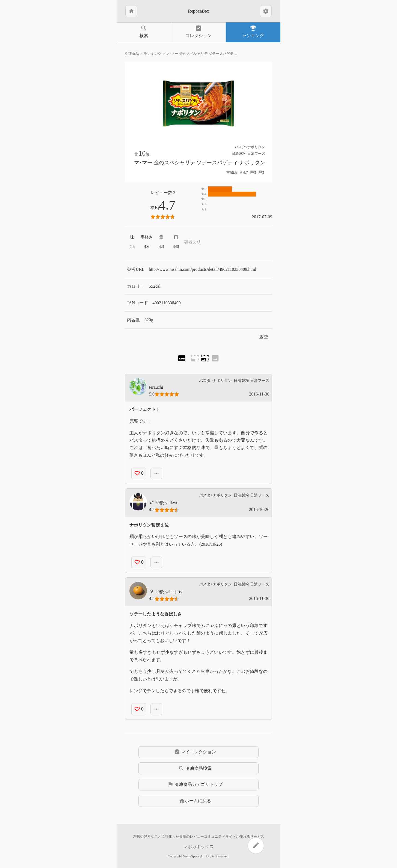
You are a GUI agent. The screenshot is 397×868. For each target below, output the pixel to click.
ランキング (253, 31)
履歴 (263, 337)
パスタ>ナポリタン (250, 147)
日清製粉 (239, 154)
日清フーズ (256, 154)
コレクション (198, 31)
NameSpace (191, 856)
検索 (144, 31)
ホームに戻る (195, 801)
